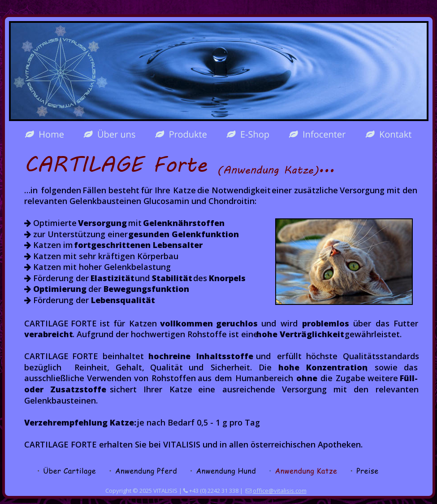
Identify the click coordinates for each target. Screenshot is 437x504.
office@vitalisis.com (280, 491)
